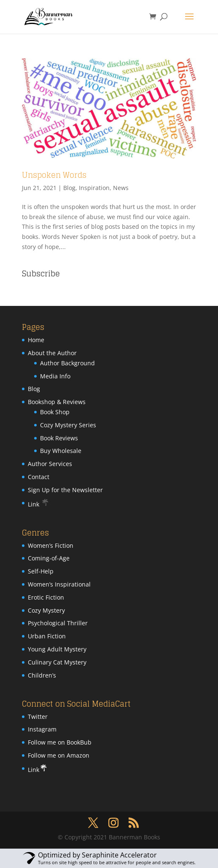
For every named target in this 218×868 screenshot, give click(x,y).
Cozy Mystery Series (68, 425)
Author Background (67, 363)
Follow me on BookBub (60, 742)
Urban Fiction (47, 636)
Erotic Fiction (46, 597)
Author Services (50, 464)
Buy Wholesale (61, 451)
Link (39, 504)
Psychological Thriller (58, 623)
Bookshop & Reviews (57, 402)
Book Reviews (59, 438)
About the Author (52, 353)
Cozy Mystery (46, 610)
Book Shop (55, 412)
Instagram (42, 729)
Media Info (55, 376)
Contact (39, 477)
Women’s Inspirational (59, 584)
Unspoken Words (54, 175)
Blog (69, 188)
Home (36, 340)
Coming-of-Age (49, 558)
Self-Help (41, 571)
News (121, 188)
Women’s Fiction (51, 545)
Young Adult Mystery (57, 649)
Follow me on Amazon (59, 755)
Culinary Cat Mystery (57, 662)
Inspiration (94, 188)
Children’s (42, 675)
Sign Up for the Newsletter (65, 490)
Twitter (38, 717)
